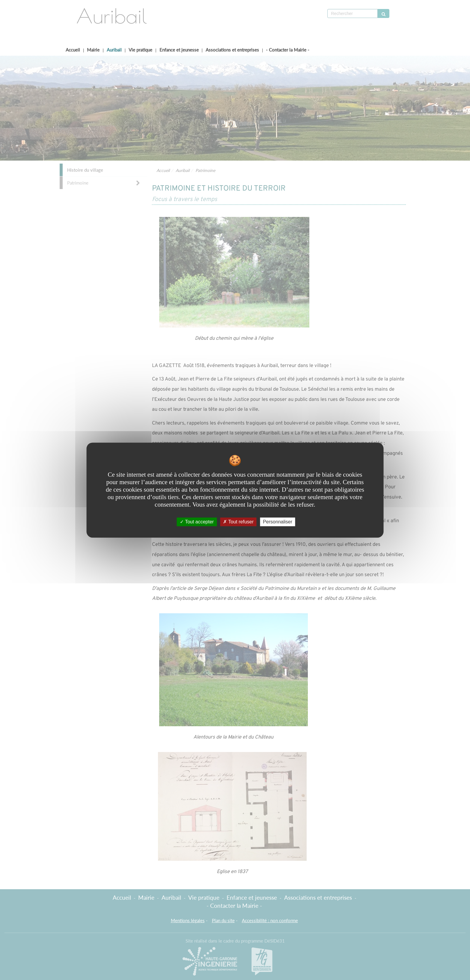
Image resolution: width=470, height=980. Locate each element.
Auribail (114, 50)
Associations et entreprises (232, 50)
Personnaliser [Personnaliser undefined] (278, 522)
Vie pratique (140, 50)
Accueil (73, 50)
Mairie (93, 50)
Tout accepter (197, 522)
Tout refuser (238, 522)
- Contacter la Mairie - (288, 50)
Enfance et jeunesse (179, 50)
